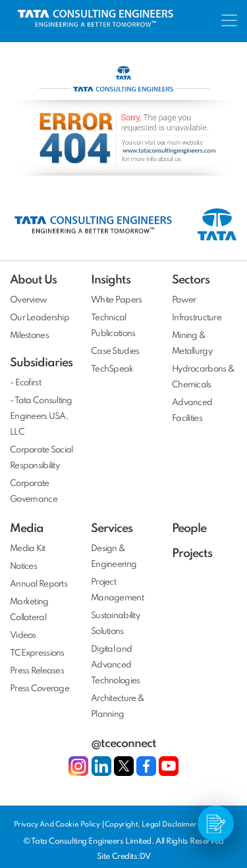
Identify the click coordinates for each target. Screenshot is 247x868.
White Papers (116, 300)
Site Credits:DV (123, 857)
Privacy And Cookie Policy (58, 825)
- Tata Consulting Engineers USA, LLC (41, 417)
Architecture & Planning (118, 707)
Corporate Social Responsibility (41, 458)
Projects (192, 554)
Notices (23, 567)
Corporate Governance (34, 492)
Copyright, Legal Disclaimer (151, 825)
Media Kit (28, 549)
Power (184, 300)
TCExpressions (37, 653)
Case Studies (115, 351)
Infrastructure (197, 318)
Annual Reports (39, 584)
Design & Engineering (114, 557)
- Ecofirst (25, 383)
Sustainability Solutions (115, 624)
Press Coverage (40, 689)
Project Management (117, 590)
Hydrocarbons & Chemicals (203, 377)
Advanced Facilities (192, 411)
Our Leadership (40, 318)
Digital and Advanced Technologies (115, 665)
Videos (23, 636)
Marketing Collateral (29, 610)
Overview (28, 300)
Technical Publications (113, 326)
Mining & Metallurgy (192, 344)
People (189, 529)
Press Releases (37, 671)
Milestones (29, 336)
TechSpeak (112, 369)
